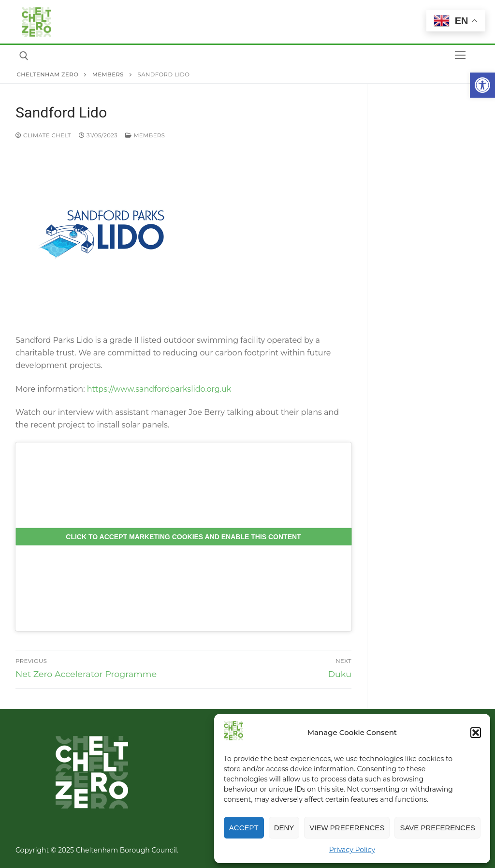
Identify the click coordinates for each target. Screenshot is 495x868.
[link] (482, 85)
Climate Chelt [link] (43, 135)
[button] (476, 733)
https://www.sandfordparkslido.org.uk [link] (158, 389)
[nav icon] (460, 56)
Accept (244, 828)
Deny (284, 828)
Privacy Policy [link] (352, 850)
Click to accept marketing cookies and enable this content (183, 536)
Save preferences (437, 828)
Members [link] (145, 135)
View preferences (347, 828)
